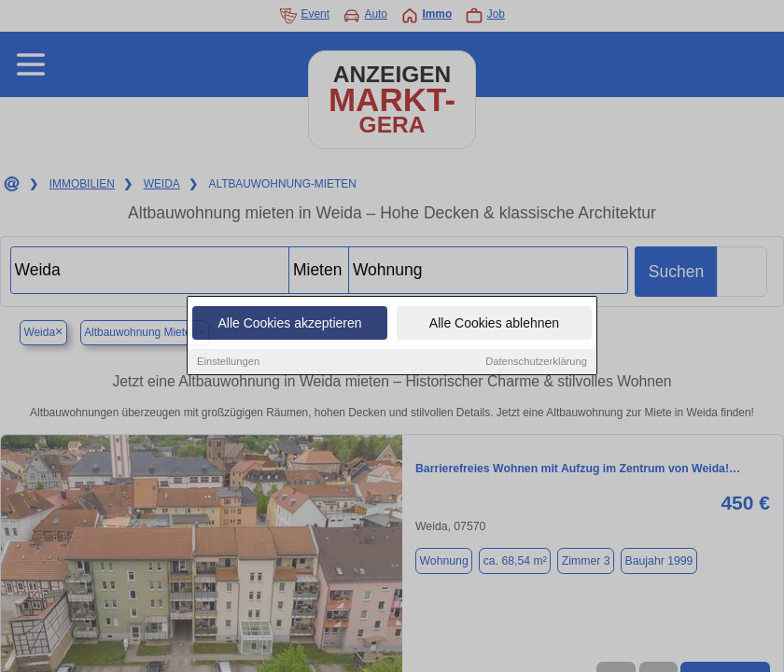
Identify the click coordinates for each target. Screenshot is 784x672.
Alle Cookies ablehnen (494, 324)
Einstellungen (228, 362)
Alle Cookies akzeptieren (289, 324)
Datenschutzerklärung (536, 362)
